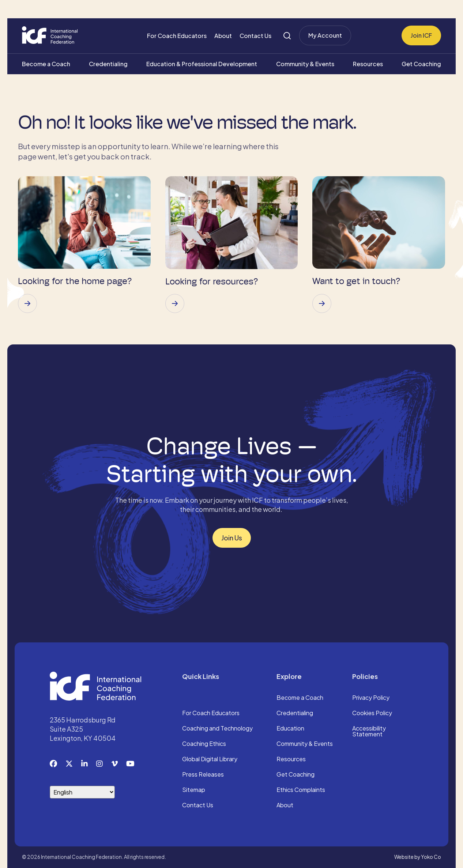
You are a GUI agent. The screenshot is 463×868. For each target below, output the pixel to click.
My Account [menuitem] (325, 35)
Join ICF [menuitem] (421, 35)
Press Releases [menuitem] (203, 775)
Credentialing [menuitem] (108, 64)
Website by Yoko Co (418, 857)
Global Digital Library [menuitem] (210, 759)
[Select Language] (82, 792)
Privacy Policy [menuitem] (371, 698)
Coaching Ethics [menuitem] (204, 744)
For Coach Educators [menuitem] (177, 36)
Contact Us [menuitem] (255, 36)
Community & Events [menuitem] (305, 64)
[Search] (287, 36)
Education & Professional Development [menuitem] (202, 64)
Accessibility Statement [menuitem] (369, 732)
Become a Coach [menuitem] (46, 64)
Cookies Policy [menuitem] (372, 713)
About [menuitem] (223, 36)
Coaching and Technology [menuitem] (217, 729)
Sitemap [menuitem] (194, 790)
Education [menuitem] (290, 729)
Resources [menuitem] (368, 64)
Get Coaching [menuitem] (421, 64)
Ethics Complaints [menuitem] (301, 790)
